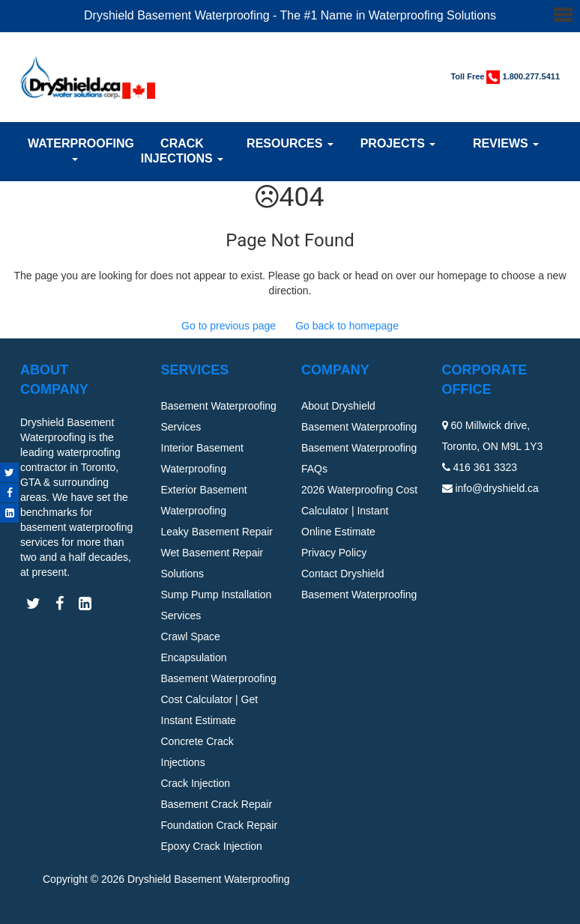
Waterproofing (74, 149)
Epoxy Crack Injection (212, 846)
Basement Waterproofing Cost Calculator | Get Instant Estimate (219, 699)
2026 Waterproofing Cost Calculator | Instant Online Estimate (359, 511)
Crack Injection (196, 783)
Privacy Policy (334, 553)
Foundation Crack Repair (220, 825)
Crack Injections (182, 151)
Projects (398, 143)
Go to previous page (229, 326)
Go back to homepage (347, 326)
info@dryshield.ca (497, 488)
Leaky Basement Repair (217, 532)
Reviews (506, 143)
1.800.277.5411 (531, 76)
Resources (290, 143)
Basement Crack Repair (217, 804)
